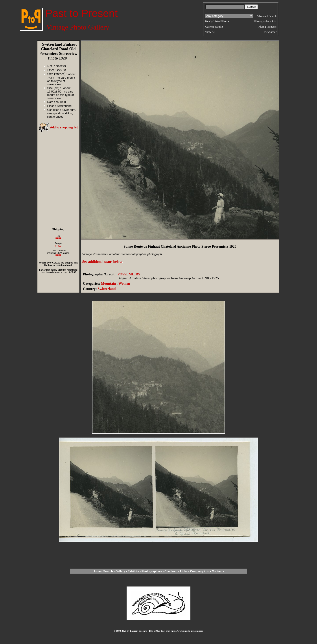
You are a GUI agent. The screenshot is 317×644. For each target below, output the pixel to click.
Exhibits (133, 571)
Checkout (171, 571)
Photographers (152, 571)
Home (97, 571)
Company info (200, 571)
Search (108, 571)
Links (184, 571)
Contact (217, 571)
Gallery (120, 571)
